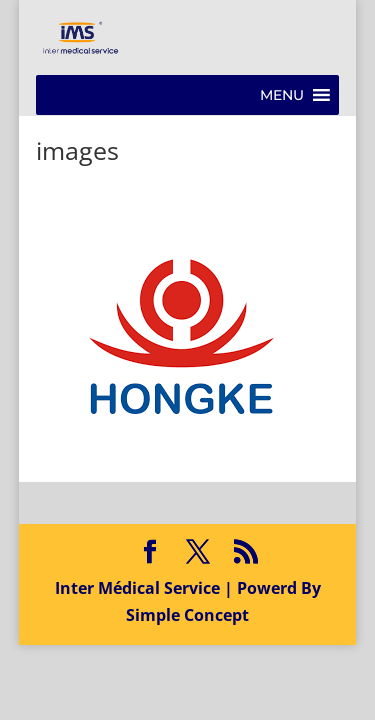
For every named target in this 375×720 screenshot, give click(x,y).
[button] (282, 95)
